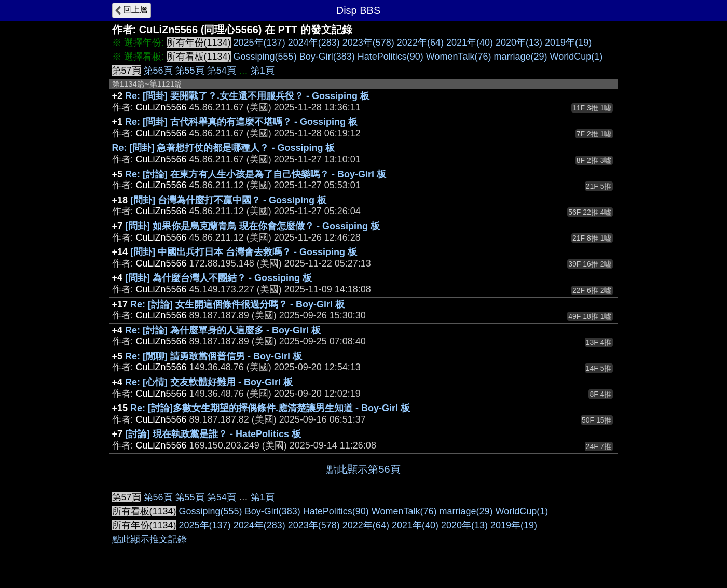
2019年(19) (568, 43)
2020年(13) (519, 43)
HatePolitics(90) (390, 57)
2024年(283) (314, 43)
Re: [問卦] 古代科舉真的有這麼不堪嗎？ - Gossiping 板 (241, 122)
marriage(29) (520, 57)
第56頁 (158, 71)
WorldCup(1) (577, 57)
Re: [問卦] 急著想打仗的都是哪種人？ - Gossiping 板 (224, 148)
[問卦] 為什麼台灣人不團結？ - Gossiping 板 (218, 278)
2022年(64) (420, 43)
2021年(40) (470, 43)
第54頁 (222, 71)
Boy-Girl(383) (327, 57)
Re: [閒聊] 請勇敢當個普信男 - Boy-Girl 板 (214, 356)
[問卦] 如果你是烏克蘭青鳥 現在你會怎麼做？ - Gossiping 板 (252, 226)
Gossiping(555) (265, 57)
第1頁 (263, 71)
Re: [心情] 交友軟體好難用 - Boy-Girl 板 (209, 382)
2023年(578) (368, 43)
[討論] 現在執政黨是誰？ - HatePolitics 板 (213, 434)
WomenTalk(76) (459, 57)
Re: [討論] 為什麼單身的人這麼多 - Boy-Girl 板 (223, 330)
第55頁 (190, 71)
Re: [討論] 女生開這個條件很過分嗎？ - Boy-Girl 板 (237, 304)
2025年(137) (259, 43)
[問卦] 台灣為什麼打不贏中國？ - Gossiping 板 (228, 200)
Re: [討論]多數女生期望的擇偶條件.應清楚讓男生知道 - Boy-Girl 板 (270, 408)
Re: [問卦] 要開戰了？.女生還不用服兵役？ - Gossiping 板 (247, 96)
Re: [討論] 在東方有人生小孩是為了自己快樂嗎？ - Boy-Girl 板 (256, 174)
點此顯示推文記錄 (149, 539)
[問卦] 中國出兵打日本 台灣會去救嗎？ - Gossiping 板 (244, 252)
